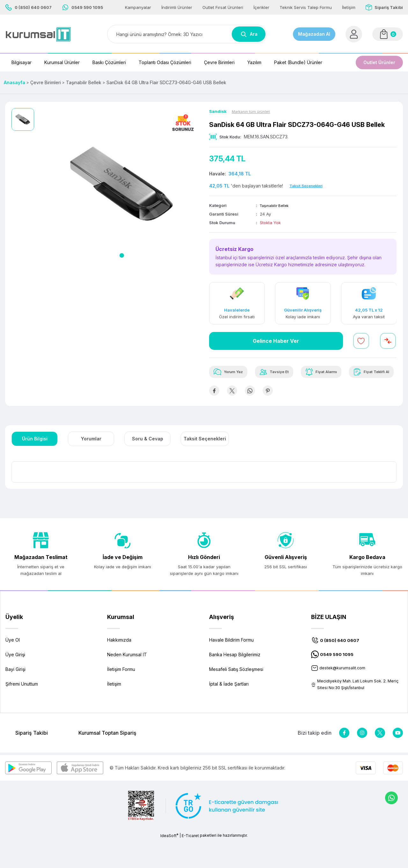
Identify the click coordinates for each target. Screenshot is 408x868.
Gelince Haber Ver (276, 342)
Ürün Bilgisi (35, 465)
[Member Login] (354, 34)
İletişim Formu (121, 696)
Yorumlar (91, 465)
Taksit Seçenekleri (205, 465)
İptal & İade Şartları (229, 711)
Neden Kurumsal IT (127, 681)
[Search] (187, 34)
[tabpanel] (122, 185)
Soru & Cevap (148, 465)
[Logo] (38, 34)
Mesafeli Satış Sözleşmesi (236, 696)
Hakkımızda (119, 667)
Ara (249, 34)
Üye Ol (13, 667)
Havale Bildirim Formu (231, 667)
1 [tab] (122, 255)
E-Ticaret (190, 863)
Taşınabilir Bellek (277, 206)
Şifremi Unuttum (22, 711)
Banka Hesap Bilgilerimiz (235, 681)
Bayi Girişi (15, 696)
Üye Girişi (15, 681)
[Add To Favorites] (361, 342)
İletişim (114, 711)
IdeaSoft (169, 863)
